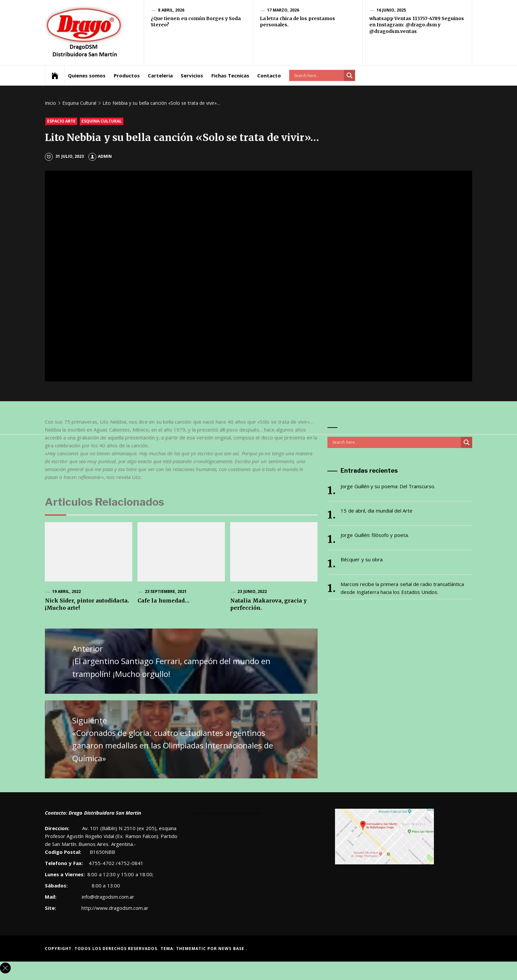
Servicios (192, 75)
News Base (232, 949)
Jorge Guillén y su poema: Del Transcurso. (388, 486)
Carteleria (160, 75)
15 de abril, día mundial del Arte (377, 511)
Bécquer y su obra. (362, 559)
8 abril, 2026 (171, 10)
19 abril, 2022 (66, 591)
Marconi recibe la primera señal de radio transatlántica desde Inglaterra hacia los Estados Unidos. (402, 588)
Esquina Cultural (102, 121)
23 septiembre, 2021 (166, 591)
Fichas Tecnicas (230, 75)
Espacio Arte (61, 121)
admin (100, 156)
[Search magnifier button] (350, 75)
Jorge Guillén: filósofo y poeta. (375, 535)
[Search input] (318, 75)
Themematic (192, 949)
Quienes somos (87, 75)
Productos (127, 75)
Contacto (269, 75)
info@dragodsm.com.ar (107, 897)
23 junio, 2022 (252, 591)
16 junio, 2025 (391, 10)
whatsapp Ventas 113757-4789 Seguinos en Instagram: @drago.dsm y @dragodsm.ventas (417, 25)
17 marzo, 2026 (283, 10)
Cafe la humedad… (163, 601)
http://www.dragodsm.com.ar (115, 908)
